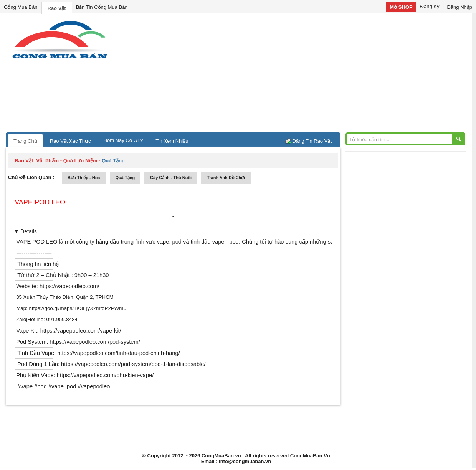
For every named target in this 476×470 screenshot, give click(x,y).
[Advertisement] (303, 75)
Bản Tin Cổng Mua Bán (102, 7)
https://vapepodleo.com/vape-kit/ (80, 331)
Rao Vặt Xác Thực (70, 141)
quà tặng (125, 178)
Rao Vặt (57, 8)
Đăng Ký (430, 6)
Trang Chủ (25, 141)
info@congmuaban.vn (245, 461)
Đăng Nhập (459, 7)
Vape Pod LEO (40, 202)
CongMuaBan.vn (221, 456)
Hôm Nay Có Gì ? (123, 140)
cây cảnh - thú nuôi (171, 178)
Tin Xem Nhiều (172, 141)
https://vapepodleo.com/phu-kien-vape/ (105, 375)
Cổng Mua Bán (21, 7)
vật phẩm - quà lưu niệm (67, 161)
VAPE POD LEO (37, 242)
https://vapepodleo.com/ (69, 286)
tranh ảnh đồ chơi (226, 178)
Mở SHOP (401, 7)
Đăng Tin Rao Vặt (312, 141)
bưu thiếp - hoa (84, 178)
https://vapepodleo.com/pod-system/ (94, 342)
